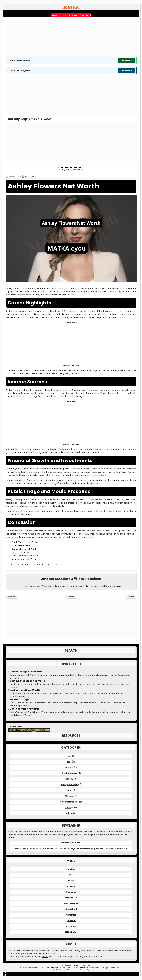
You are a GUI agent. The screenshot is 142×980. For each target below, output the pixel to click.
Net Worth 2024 (32, 565)
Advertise (71, 915)
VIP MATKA (52, 565)
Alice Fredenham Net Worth (25, 556)
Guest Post (71, 909)
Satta (113, 968)
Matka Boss (84, 968)
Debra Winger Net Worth (24, 709)
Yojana (69, 813)
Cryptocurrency (69, 773)
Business (69, 767)
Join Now (127, 60)
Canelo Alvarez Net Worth (24, 549)
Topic (44, 565)
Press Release (71, 903)
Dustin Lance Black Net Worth (27, 681)
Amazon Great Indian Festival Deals (71, 15)
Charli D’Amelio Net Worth (24, 542)
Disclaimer (71, 926)
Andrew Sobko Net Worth (24, 559)
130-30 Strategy (19, 700)
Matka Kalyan (53, 968)
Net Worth (18, 565)
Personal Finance (69, 802)
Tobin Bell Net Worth (21, 545)
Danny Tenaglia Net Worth (26, 672)
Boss (71, 875)
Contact (71, 921)
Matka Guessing (101, 968)
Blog (69, 762)
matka (45, 957)
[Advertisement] (71, 37)
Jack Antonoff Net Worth (25, 690)
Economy (69, 779)
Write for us (71, 898)
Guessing (71, 892)
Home (71, 596)
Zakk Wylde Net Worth (22, 552)
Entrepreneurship (69, 785)
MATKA (76, 965)
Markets (69, 796)
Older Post (131, 596)
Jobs (69, 790)
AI (69, 756)
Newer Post (12, 596)
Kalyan (71, 886)
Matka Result (67, 968)
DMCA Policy (71, 932)
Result (71, 881)
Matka (71, 869)
